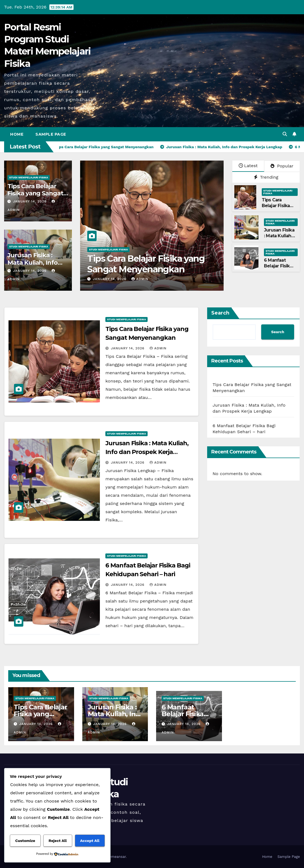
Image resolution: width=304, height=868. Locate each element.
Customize (25, 841)
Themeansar (115, 857)
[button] (285, 134)
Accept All (90, 841)
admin (140, 279)
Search (220, 313)
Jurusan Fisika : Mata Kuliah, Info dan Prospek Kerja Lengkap (147, 452)
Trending (266, 177)
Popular (282, 166)
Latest (248, 166)
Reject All (58, 841)
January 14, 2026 (30, 201)
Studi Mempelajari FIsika (29, 177)
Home (17, 134)
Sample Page (51, 134)
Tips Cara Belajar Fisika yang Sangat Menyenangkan (35, 193)
